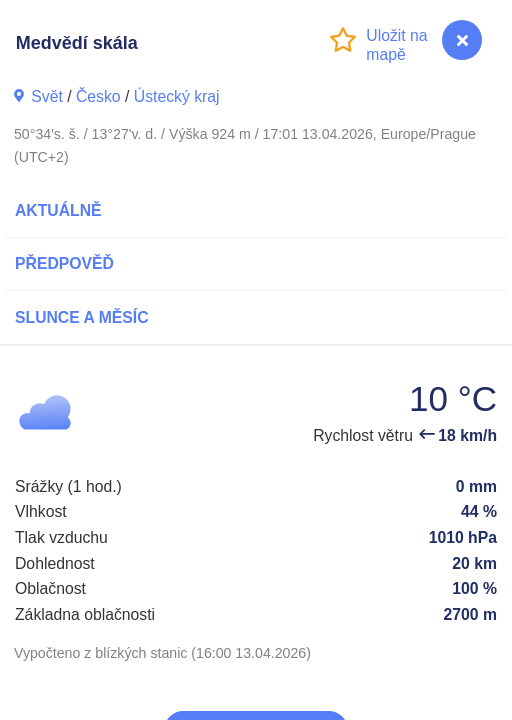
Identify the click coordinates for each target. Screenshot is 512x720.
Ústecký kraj (177, 96)
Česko (98, 96)
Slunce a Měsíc (82, 317)
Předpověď (64, 263)
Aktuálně (58, 210)
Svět (47, 96)
